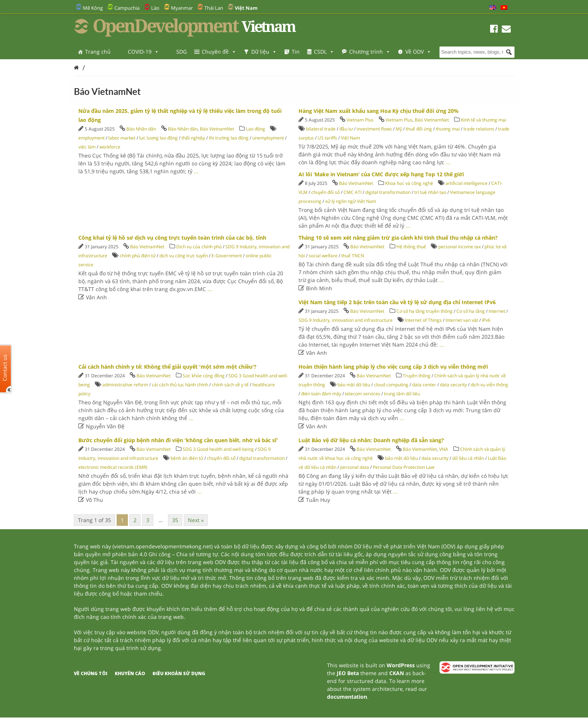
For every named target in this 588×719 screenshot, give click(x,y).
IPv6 (486, 320)
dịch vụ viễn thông (489, 385)
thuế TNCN (353, 256)
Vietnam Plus (360, 120)
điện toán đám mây (321, 394)
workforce (110, 147)
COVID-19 (143, 52)
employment (91, 138)
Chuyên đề (219, 52)
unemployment (268, 138)
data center (424, 385)
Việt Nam (350, 138)
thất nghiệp (193, 138)
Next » (196, 520)
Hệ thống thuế (411, 247)
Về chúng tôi (91, 673)
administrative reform (125, 385)
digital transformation (388, 192)
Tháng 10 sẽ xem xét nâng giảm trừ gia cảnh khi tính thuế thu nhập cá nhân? (398, 238)
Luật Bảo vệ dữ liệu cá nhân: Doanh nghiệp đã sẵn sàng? (371, 440)
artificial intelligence (466, 183)
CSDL (324, 52)
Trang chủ (98, 52)
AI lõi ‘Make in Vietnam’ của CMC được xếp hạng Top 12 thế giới (381, 174)
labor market (122, 138)
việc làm (87, 147)
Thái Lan (214, 8)
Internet (497, 311)
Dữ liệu (264, 52)
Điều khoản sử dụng (179, 673)
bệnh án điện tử (187, 458)
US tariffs (327, 138)
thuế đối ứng (419, 129)
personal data (355, 467)
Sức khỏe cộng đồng (204, 376)
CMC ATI (352, 192)
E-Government (227, 256)
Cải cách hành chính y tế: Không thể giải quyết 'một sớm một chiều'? (167, 367)
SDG (181, 52)
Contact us (5, 368)
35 (175, 520)
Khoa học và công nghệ (409, 183)
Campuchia (127, 8)
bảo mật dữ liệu (354, 385)
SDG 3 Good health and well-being (218, 449)
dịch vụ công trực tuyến (184, 256)
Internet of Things (423, 320)
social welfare (323, 256)
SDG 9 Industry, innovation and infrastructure (346, 320)
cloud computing (391, 385)
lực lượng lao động (158, 138)
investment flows (374, 129)
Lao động (256, 129)
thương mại (448, 129)
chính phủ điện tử (138, 256)
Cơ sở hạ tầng (471, 311)
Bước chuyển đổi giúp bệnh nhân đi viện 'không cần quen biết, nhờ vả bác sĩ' (178, 440)
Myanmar (182, 8)
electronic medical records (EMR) (113, 467)
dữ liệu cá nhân (468, 458)
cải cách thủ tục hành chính (180, 385)
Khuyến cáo (130, 673)
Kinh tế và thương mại (484, 120)
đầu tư (346, 129)
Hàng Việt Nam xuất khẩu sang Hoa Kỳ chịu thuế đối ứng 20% (379, 111)
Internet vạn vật (462, 320)
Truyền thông (417, 376)
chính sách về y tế (230, 385)
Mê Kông (93, 8)
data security (453, 385)
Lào (155, 8)
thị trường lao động (229, 138)
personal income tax (460, 247)
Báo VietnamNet (217, 129)
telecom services (363, 394)
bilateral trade (321, 129)
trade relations (479, 129)
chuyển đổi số (325, 192)
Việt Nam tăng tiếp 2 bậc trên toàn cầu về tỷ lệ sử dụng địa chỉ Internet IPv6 (397, 302)
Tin (296, 52)
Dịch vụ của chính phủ (199, 247)
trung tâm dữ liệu (402, 394)
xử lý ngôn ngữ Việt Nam (351, 201)
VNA (444, 449)
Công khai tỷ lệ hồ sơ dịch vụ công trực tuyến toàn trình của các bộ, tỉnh (172, 238)
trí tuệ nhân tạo (430, 192)
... (196, 171)
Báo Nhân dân (141, 129)
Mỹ (399, 129)
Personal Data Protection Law (403, 467)
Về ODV (418, 52)
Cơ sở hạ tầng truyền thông (424, 311)
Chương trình (370, 52)
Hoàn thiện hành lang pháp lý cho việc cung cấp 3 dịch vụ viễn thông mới (393, 367)
